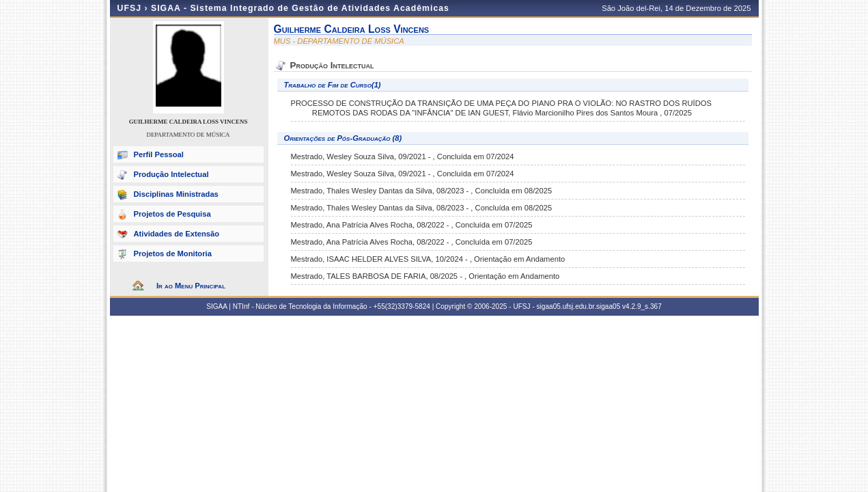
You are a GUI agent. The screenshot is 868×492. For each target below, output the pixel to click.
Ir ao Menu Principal (191, 286)
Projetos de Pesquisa (172, 214)
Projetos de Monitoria (173, 254)
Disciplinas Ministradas (176, 194)
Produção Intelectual (171, 174)
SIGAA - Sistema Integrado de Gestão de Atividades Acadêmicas (300, 8)
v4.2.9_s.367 (642, 306)
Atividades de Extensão (177, 234)
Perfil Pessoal (159, 154)
